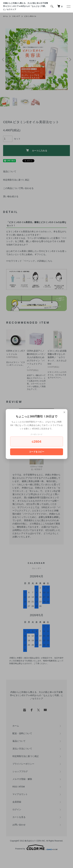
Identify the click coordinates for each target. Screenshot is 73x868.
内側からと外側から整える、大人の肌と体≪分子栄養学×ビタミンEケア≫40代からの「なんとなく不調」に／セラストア (26, 6)
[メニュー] (68, 6)
